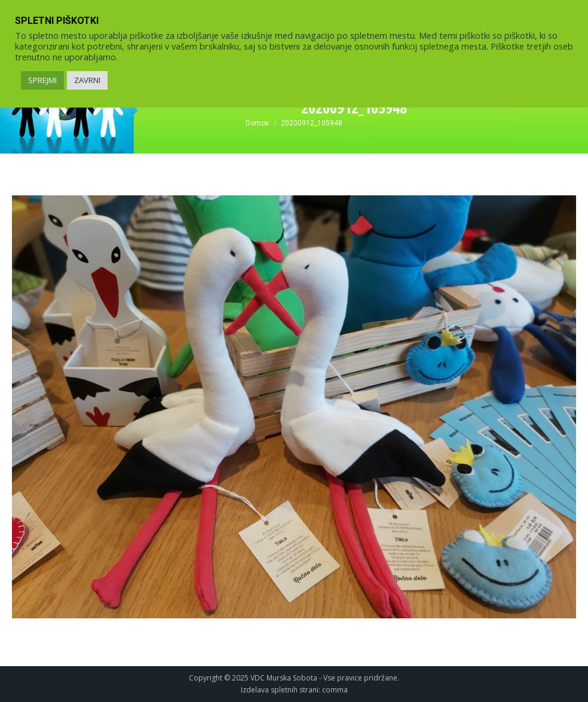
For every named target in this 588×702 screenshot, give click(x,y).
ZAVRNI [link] (87, 80)
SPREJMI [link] (42, 80)
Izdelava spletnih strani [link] (280, 690)
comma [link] (335, 690)
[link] (257, 123)
